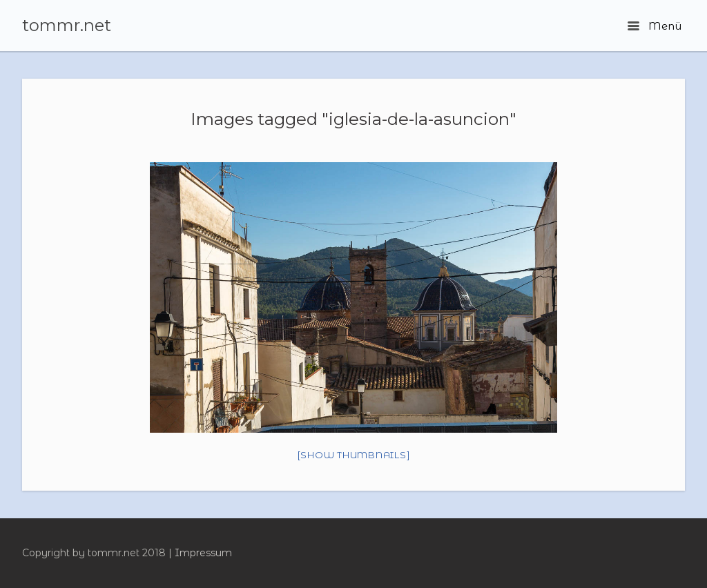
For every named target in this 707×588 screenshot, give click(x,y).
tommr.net (67, 26)
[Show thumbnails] (354, 455)
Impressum (203, 553)
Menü (655, 26)
